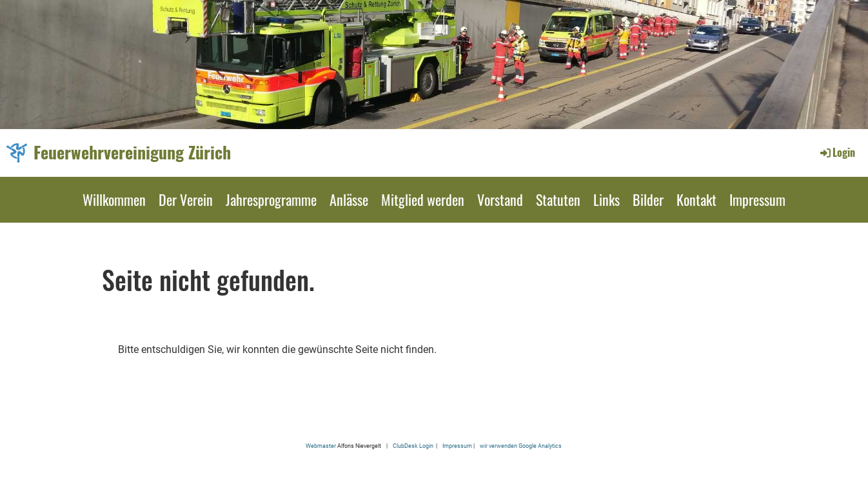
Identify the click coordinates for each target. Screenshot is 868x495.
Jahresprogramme (271, 199)
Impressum (757, 199)
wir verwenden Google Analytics (521, 446)
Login (837, 152)
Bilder (648, 199)
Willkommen (114, 199)
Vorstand (500, 199)
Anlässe (349, 199)
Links (607, 199)
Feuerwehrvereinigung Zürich (132, 152)
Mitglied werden (423, 199)
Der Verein (186, 199)
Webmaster (321, 446)
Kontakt (696, 199)
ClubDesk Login (413, 446)
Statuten (558, 199)
